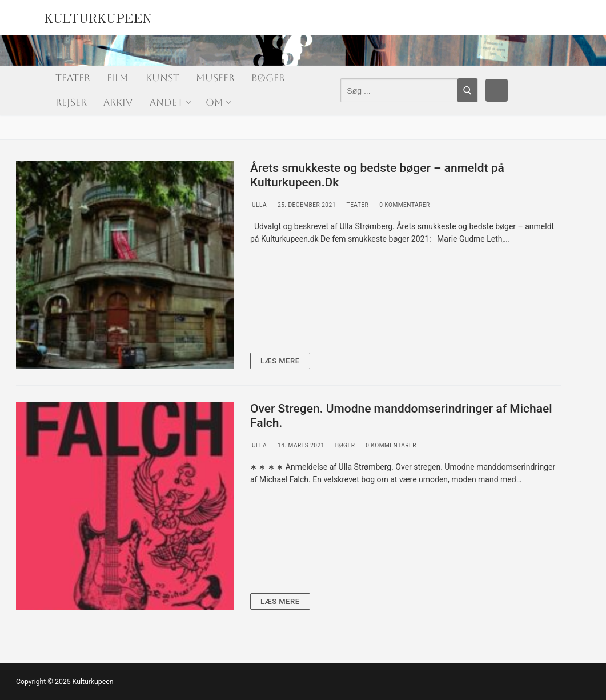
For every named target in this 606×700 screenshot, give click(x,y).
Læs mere (280, 361)
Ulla (258, 205)
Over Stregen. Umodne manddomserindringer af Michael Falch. (401, 416)
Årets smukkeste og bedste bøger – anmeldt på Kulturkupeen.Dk (377, 175)
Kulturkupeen (98, 16)
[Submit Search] (467, 90)
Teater (357, 205)
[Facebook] (497, 90)
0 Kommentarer (404, 205)
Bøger (344, 445)
